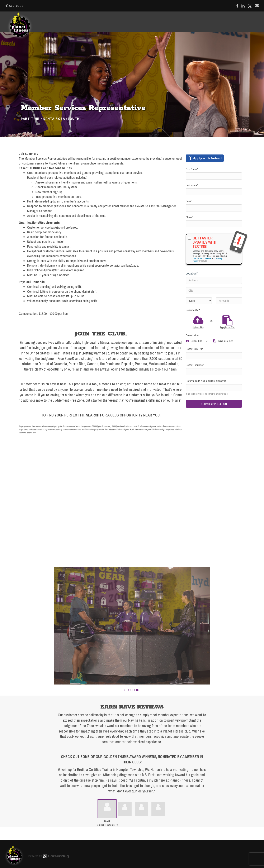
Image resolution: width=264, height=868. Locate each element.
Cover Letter (192, 335)
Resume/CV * (193, 310)
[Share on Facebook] (237, 6)
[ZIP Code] (229, 301)
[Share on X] (250, 6)
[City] (214, 291)
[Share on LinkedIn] (243, 6)
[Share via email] (257, 6)
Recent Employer (195, 365)
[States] (199, 301)
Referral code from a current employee (206, 381)
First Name (192, 169)
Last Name (192, 185)
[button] (126, 690)
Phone (189, 217)
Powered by (49, 856)
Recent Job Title (194, 349)
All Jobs (14, 6)
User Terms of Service (202, 258)
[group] (132, 626)
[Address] (214, 280)
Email (189, 201)
